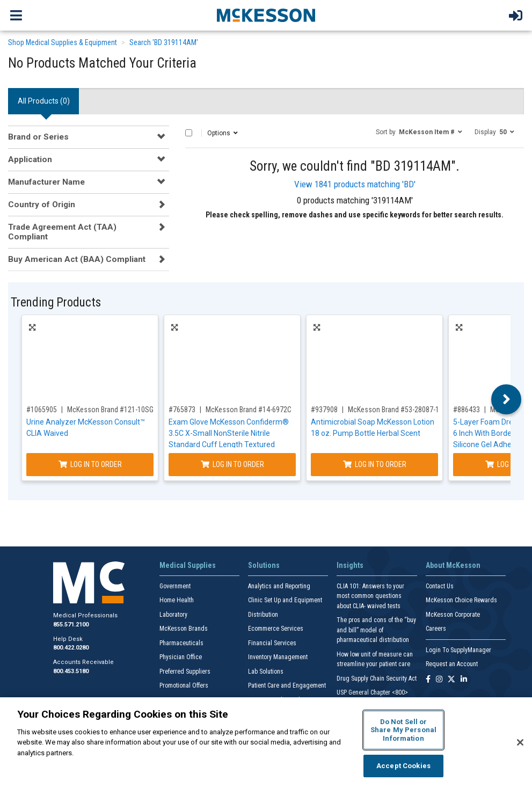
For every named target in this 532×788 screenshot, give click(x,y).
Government (175, 586)
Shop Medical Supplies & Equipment (63, 42)
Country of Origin (42, 205)
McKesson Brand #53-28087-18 (395, 410)
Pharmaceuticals (181, 643)
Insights (350, 565)
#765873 (182, 410)
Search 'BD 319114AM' (164, 42)
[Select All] (189, 133)
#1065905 (42, 410)
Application (30, 159)
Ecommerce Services (276, 629)
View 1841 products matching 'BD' (355, 184)
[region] (266, 743)
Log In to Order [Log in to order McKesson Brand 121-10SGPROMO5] (90, 464)
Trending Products (56, 302)
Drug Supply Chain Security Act (377, 678)
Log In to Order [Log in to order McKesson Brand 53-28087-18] (375, 464)
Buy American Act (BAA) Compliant (77, 259)
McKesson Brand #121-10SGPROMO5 (123, 410)
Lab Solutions (266, 672)
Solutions (264, 565)
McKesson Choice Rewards (461, 600)
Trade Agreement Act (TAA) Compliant (62, 232)
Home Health (177, 600)
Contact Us (440, 586)
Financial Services (272, 643)
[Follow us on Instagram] (439, 680)
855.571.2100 (71, 625)
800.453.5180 (71, 671)
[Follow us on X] (451, 680)
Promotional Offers (184, 685)
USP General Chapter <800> (372, 692)
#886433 (467, 410)
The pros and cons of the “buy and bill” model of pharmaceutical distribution (376, 630)
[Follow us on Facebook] (428, 680)
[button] (419, 132)
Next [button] (507, 399)
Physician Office (181, 657)
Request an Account (452, 664)
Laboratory (173, 615)
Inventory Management (278, 657)
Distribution (263, 615)
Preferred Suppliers (185, 672)
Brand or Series (38, 137)
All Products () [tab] (44, 101)
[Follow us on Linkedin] (464, 680)
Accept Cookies (403, 766)
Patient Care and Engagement (287, 685)
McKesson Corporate (453, 615)
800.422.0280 (71, 648)
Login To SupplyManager (458, 650)
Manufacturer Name (46, 182)
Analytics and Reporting (279, 586)
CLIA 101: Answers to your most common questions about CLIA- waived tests (370, 596)
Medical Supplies (188, 565)
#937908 (324, 410)
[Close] (520, 742)
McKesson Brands (184, 629)
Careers (436, 629)
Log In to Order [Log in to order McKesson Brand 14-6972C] (232, 464)
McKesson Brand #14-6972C (249, 410)
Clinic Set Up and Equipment (285, 600)
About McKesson (453, 565)
